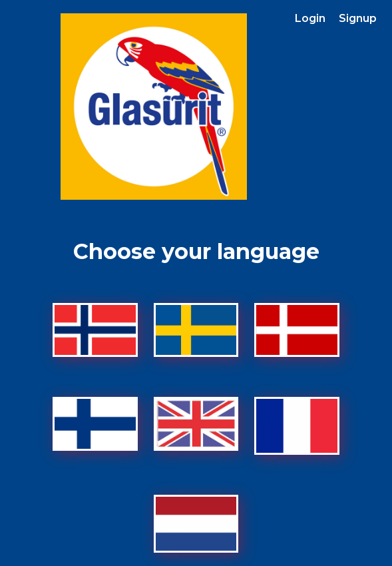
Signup (358, 18)
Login (310, 18)
